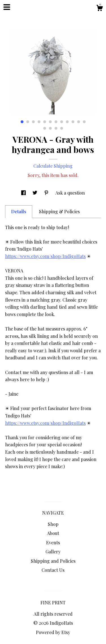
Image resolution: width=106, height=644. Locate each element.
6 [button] (50, 122)
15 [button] (56, 128)
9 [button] (67, 122)
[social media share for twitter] (35, 193)
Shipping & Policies (59, 211)
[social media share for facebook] (24, 193)
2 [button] (28, 122)
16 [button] (62, 128)
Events (53, 542)
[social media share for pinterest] (47, 193)
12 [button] (84, 122)
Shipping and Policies (53, 561)
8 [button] (62, 122)
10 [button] (73, 122)
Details (19, 211)
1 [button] (22, 122)
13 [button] (45, 128)
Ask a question (70, 193)
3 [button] (33, 122)
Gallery (53, 552)
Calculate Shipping (53, 166)
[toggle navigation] (7, 7)
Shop (53, 524)
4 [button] (39, 122)
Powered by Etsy (53, 632)
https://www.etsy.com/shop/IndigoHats (45, 256)
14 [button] (50, 128)
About (53, 533)
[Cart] (99, 9)
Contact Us (53, 570)
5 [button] (45, 122)
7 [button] (56, 122)
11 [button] (79, 122)
